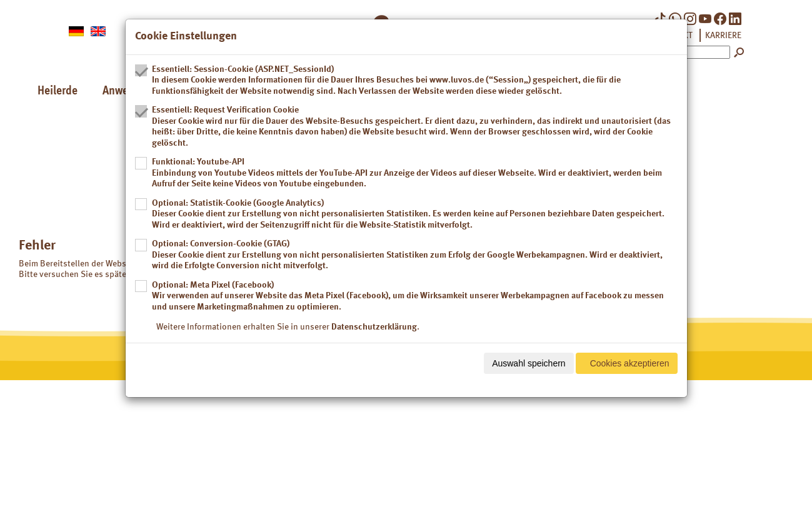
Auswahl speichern (529, 363)
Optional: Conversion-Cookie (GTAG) (415, 256)
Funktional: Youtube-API (415, 174)
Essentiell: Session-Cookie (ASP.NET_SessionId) (415, 81)
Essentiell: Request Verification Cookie (415, 127)
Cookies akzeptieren (630, 363)
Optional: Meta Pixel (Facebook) (415, 297)
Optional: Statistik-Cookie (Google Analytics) (415, 215)
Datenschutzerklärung (374, 327)
